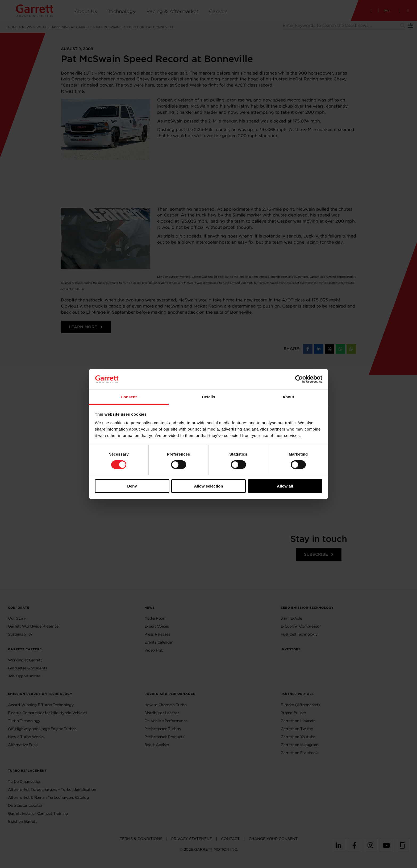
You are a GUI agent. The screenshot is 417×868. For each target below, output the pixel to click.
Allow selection (208, 486)
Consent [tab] (129, 397)
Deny (132, 486)
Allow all (285, 486)
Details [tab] (208, 397)
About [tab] (288, 397)
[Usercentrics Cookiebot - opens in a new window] (299, 379)
